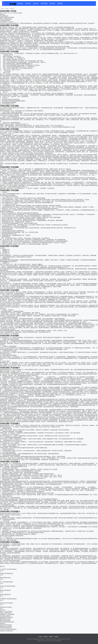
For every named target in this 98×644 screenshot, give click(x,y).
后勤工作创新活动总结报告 (7, 17)
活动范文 (7, 9)
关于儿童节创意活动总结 (6, 582)
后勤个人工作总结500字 (6, 611)
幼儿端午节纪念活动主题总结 (8, 586)
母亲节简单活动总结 (5, 578)
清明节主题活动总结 (5, 595)
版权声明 (51, 637)
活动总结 (20, 3)
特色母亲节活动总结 (5, 620)
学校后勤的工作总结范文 (6, 617)
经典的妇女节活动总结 (6, 626)
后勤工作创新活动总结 (6, 19)
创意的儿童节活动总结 (6, 625)
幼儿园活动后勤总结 (5, 20)
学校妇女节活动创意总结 (6, 573)
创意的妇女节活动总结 (6, 607)
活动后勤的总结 (4, 16)
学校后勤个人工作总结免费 (7, 614)
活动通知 (60, 3)
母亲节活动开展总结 (5, 590)
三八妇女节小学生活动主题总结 (8, 569)
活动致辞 (52, 3)
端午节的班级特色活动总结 (7, 622)
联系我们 (46, 637)
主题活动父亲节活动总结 (6, 603)
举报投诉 (56, 637)
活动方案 (28, 3)
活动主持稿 (44, 3)
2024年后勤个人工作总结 (7, 22)
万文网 (2, 9)
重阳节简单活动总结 (5, 619)
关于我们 (40, 637)
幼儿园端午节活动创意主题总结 (8, 599)
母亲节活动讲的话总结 (6, 628)
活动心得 (36, 3)
